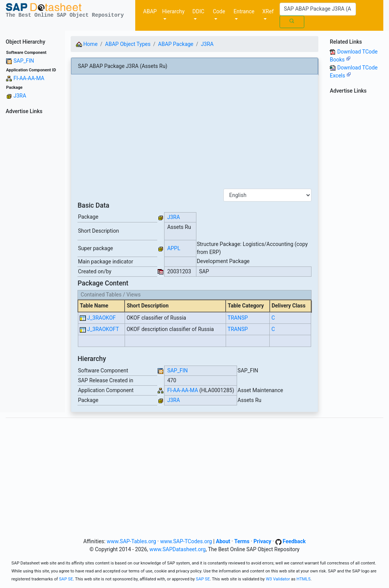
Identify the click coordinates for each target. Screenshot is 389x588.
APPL (174, 248)
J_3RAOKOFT (103, 329)
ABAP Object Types (128, 44)
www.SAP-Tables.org (131, 541)
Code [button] (219, 11)
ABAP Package (176, 44)
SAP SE (66, 579)
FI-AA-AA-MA (29, 78)
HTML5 (304, 579)
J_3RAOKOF (101, 318)
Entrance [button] (244, 11)
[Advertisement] (32, 231)
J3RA (20, 96)
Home (87, 44)
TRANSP (238, 318)
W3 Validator (278, 579)
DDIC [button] (198, 11)
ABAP (150, 11)
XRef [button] (268, 11)
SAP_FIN (24, 61)
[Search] (318, 9)
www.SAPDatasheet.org (177, 549)
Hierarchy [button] (173, 11)
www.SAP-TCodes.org (186, 541)
